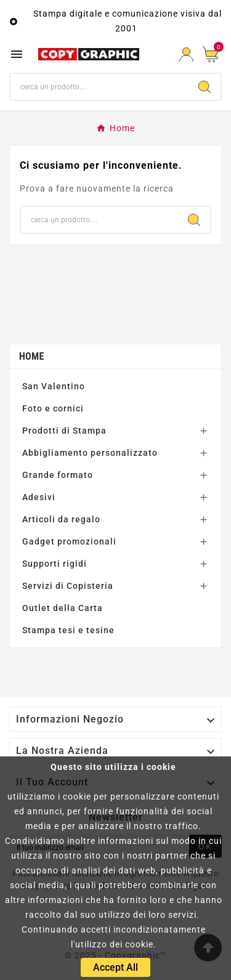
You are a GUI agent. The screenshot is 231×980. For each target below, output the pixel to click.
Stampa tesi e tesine (68, 630)
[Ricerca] (99, 87)
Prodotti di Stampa (64, 431)
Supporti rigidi (55, 564)
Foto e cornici (53, 408)
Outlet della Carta (63, 608)
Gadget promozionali (69, 541)
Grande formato (58, 475)
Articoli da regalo (61, 519)
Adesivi (39, 497)
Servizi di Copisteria (68, 586)
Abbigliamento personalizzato (90, 453)
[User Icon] (186, 55)
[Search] (205, 87)
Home (32, 356)
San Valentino (54, 386)
